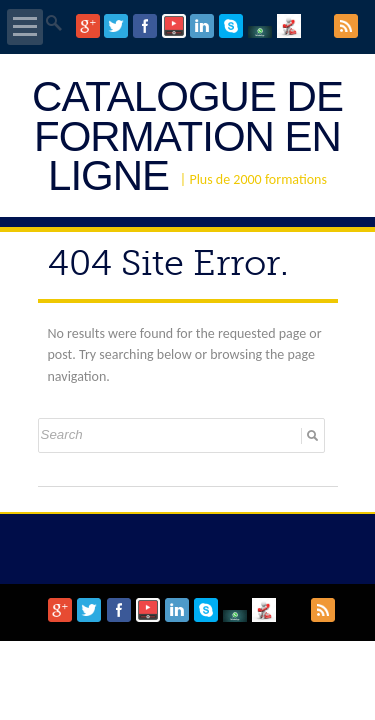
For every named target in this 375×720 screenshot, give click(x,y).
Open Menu (25, 27)
